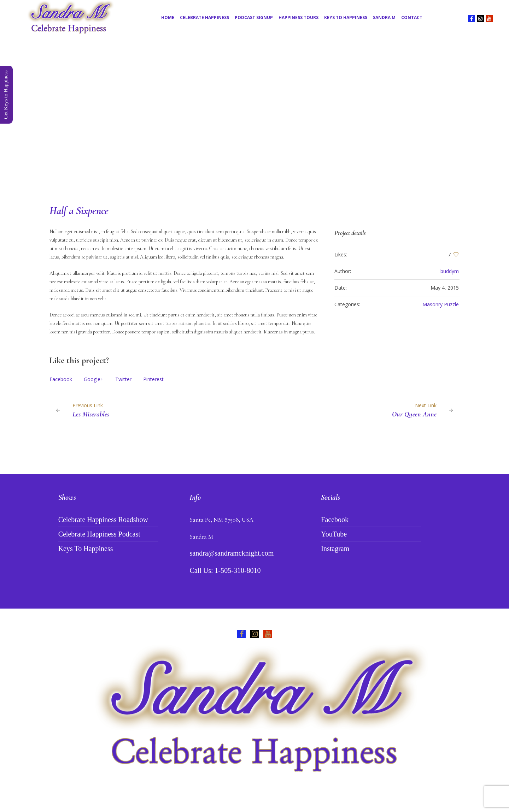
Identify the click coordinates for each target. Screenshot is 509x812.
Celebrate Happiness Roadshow (103, 520)
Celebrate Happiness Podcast (99, 534)
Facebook (61, 379)
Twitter (123, 379)
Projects (244, 151)
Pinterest (153, 379)
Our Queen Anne (414, 414)
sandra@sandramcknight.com (232, 553)
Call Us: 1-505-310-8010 (225, 570)
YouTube (334, 534)
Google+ (94, 379)
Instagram (335, 549)
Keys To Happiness (86, 549)
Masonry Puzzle (441, 304)
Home (222, 151)
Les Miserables (91, 414)
